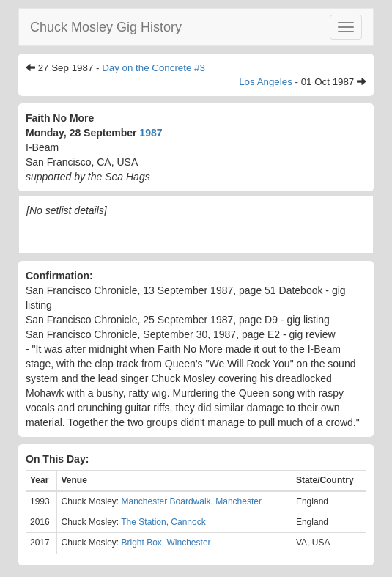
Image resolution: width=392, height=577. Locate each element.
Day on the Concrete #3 (154, 68)
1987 (151, 133)
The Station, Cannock (163, 522)
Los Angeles (266, 82)
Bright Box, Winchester (166, 543)
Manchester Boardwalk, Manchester (192, 501)
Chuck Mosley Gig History (106, 27)
